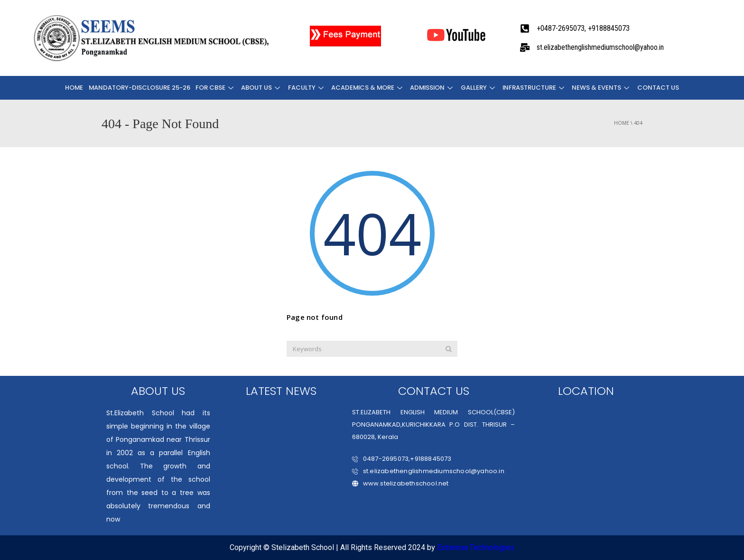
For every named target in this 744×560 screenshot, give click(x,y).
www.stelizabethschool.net (400, 483)
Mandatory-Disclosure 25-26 (141, 88)
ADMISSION (432, 88)
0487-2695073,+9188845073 (402, 459)
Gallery (479, 88)
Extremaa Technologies (476, 547)
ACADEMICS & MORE (367, 88)
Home (76, 88)
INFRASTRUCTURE (534, 88)
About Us (262, 88)
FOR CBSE (217, 88)
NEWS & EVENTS (601, 88)
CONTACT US (656, 88)
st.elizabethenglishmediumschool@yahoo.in (428, 471)
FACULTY (307, 88)
